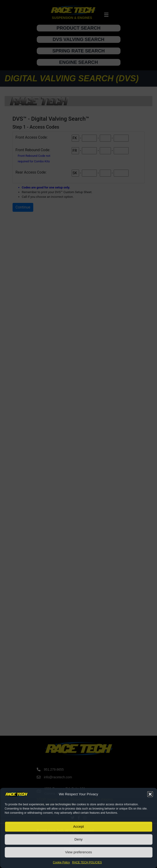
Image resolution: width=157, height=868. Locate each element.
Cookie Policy (61, 862)
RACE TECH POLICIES (87, 862)
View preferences (79, 852)
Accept (79, 826)
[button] (150, 794)
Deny (78, 839)
